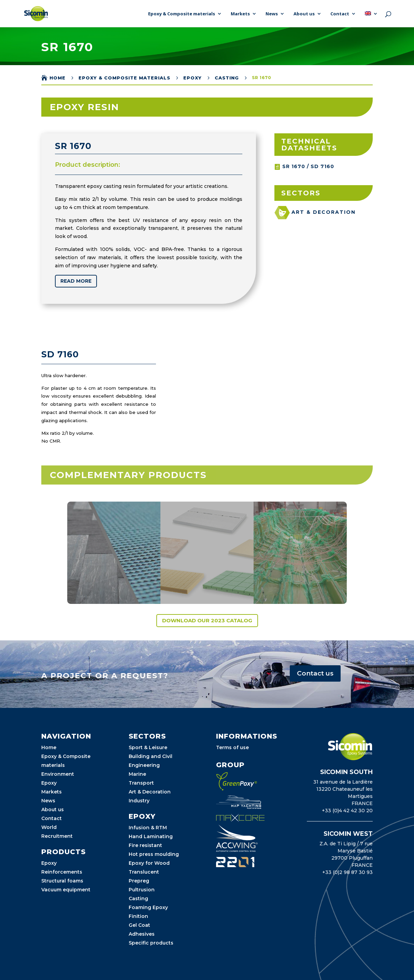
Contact (340, 14)
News (272, 14)
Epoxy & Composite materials (182, 14)
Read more (75, 281)
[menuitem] (371, 19)
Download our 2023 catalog (207, 620)
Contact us (315, 673)
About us (304, 14)
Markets (240, 14)
